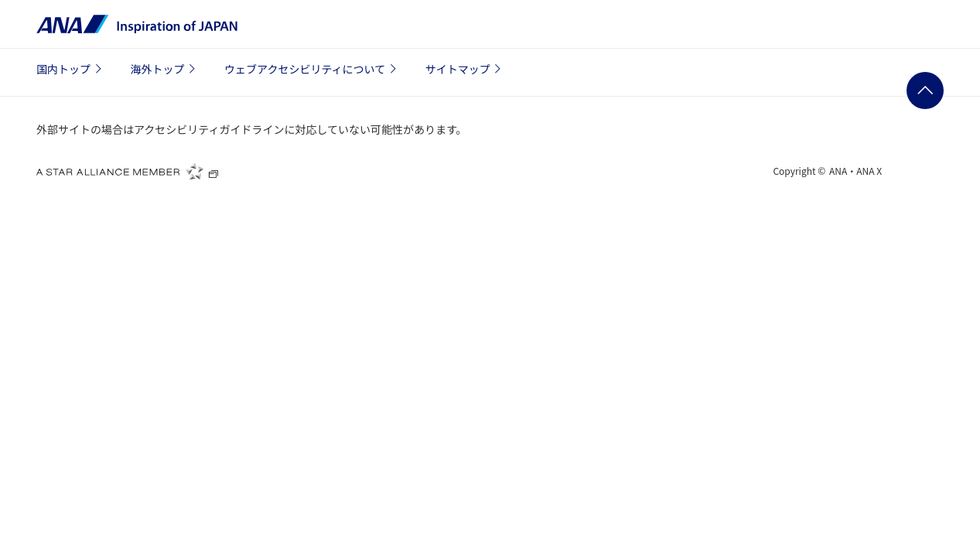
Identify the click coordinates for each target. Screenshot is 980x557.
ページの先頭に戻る (925, 91)
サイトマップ (466, 69)
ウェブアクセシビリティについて (312, 69)
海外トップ (166, 69)
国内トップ (71, 69)
